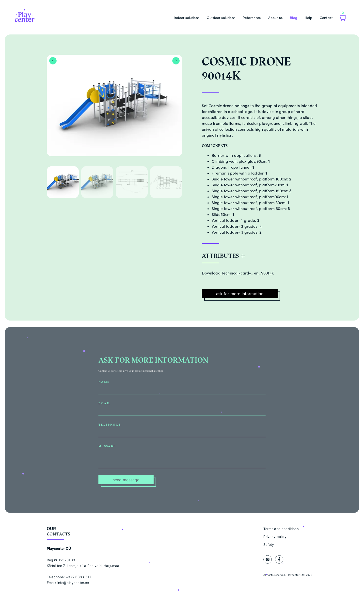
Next (176, 61)
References (252, 18)
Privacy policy (275, 537)
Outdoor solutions (221, 18)
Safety (269, 544)
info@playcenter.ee (73, 583)
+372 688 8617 (79, 577)
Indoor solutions (187, 18)
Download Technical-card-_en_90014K (238, 273)
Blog (294, 18)
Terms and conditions (281, 529)
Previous (53, 61)
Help (309, 18)
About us (275, 18)
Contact (326, 18)
